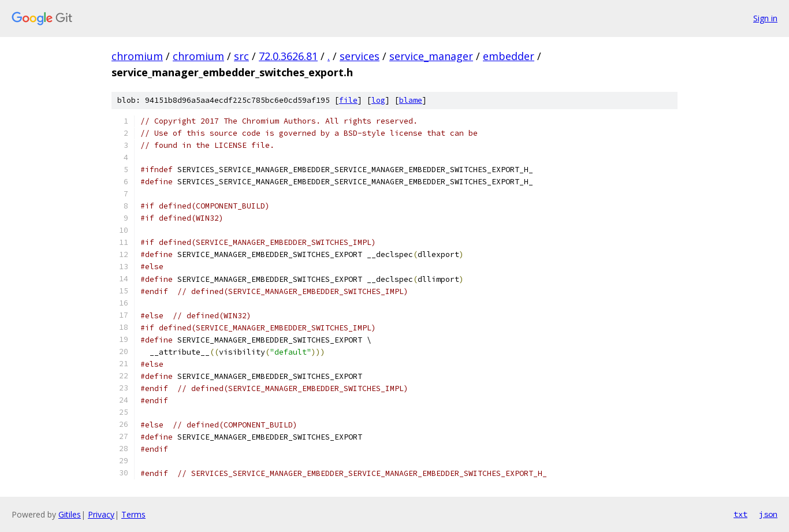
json (768, 514)
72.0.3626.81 (288, 56)
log (378, 100)
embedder (509, 56)
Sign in (765, 18)
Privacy (101, 514)
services (360, 56)
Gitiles (70, 514)
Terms (133, 514)
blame (411, 100)
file (348, 100)
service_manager (431, 56)
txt (740, 514)
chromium (137, 56)
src (241, 56)
